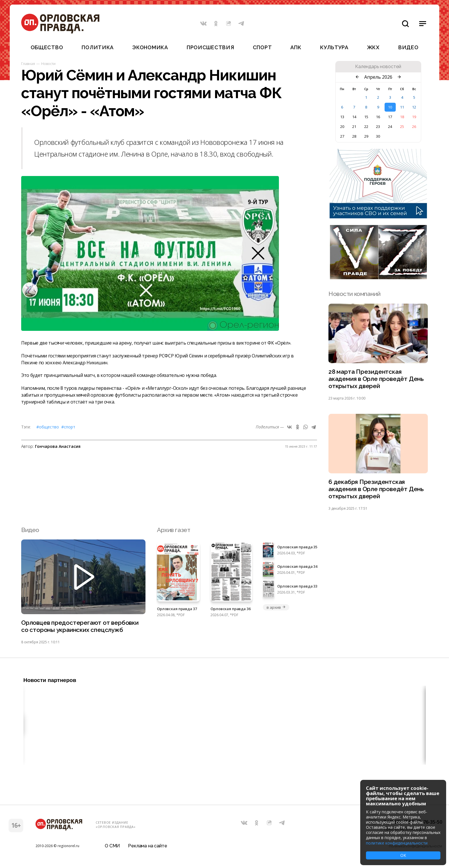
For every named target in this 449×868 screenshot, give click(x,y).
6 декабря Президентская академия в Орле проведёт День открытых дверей (376, 490)
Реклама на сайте (147, 846)
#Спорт (68, 427)
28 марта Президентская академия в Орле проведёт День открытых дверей (376, 379)
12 (414, 107)
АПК (296, 47)
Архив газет (174, 530)
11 (402, 107)
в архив (276, 608)
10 (390, 107)
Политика (98, 47)
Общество (47, 47)
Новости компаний (354, 294)
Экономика (150, 47)
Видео (408, 47)
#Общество (48, 427)
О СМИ (112, 846)
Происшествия (210, 47)
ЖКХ (373, 47)
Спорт (262, 47)
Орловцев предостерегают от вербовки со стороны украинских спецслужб (80, 627)
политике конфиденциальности (397, 843)
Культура (334, 47)
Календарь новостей (378, 67)
